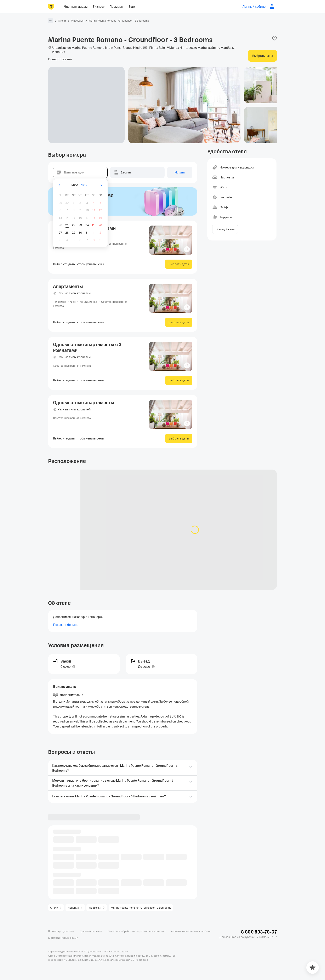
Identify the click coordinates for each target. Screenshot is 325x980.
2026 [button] (85, 185)
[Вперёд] (101, 185)
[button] (51, 21)
